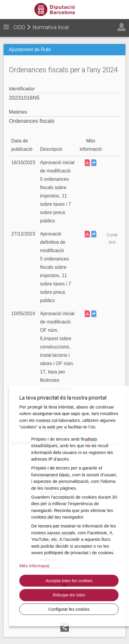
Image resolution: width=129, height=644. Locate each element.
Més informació (34, 566)
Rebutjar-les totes (69, 595)
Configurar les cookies (69, 609)
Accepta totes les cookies (69, 581)
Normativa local (51, 27)
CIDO (19, 27)
